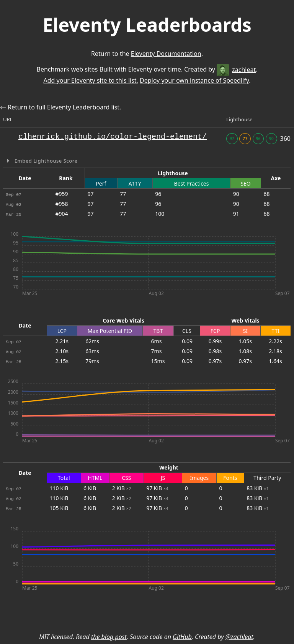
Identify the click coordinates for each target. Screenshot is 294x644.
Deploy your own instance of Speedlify (194, 80)
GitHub (182, 637)
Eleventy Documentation (166, 54)
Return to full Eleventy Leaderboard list (64, 107)
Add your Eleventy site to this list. (91, 80)
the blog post (109, 637)
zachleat (236, 70)
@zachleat (239, 637)
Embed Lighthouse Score (45, 161)
